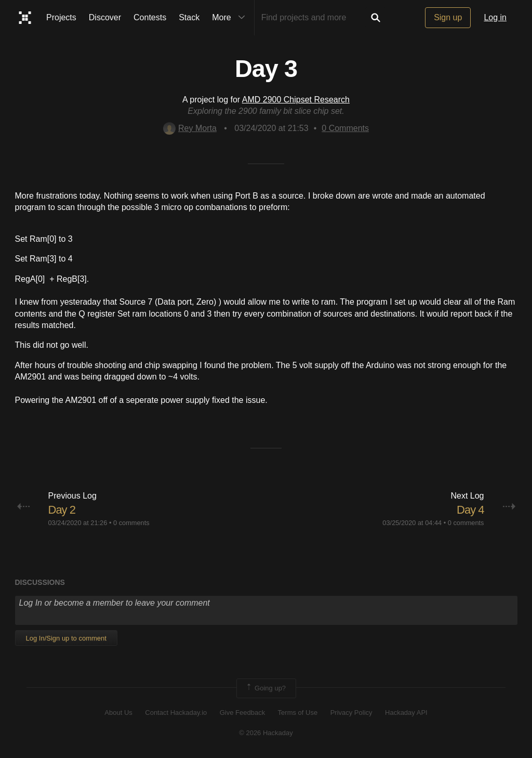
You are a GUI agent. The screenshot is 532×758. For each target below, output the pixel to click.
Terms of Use (298, 713)
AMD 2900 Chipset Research (296, 100)
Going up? (265, 688)
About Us (118, 713)
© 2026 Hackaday (266, 733)
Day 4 (470, 510)
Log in (495, 17)
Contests (150, 17)
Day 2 (62, 510)
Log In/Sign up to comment (66, 638)
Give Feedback (242, 713)
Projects (61, 17)
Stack (189, 17)
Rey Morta (190, 128)
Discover (105, 17)
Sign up (448, 17)
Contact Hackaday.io (176, 713)
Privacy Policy (351, 713)
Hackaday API (406, 713)
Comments (345, 128)
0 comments (131, 523)
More (231, 18)
